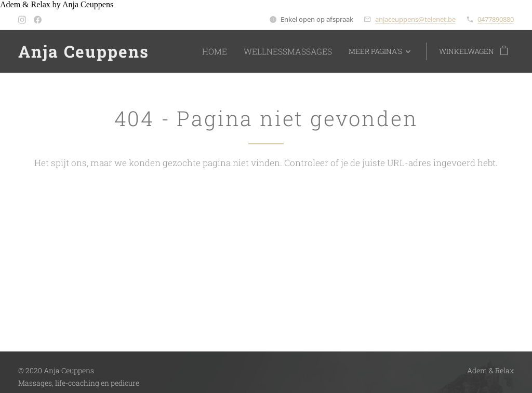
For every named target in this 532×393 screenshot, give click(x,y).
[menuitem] (230, 51)
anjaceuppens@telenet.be (415, 19)
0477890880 (496, 19)
